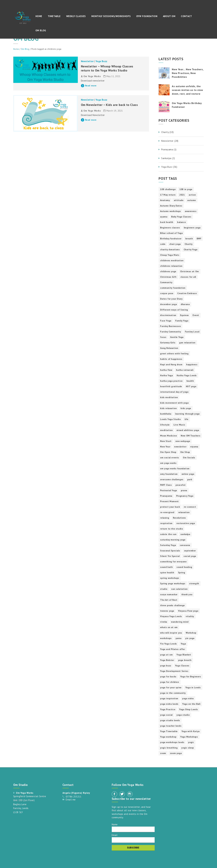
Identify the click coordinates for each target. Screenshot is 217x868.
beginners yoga (192, 228)
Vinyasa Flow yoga (188, 611)
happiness (192, 364)
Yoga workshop (168, 737)
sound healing (184, 567)
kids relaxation (168, 408)
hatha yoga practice (171, 381)
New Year (165, 447)
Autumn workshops (171, 211)
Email (115, 835)
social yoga (190, 556)
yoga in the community (173, 693)
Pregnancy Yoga (185, 496)
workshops (166, 638)
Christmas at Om (190, 271)
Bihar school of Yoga (171, 233)
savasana (185, 545)
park (190, 479)
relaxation (184, 512)
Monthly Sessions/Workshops (111, 16)
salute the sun (168, 534)
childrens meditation (172, 260)
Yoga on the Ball (191, 704)
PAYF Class (166, 485)
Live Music (179, 425)
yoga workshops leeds (172, 742)
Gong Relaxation (169, 348)
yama (178, 638)
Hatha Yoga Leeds (187, 375)
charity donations (170, 249)
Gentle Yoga (177, 337)
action (192, 195)
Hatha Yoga (166, 375)
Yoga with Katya (191, 731)
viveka (164, 622)
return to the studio (171, 529)
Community (166, 282)
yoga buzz (166, 666)
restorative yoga (186, 523)
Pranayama (166, 496)
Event (196, 315)
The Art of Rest (169, 600)
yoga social (166, 715)
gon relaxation (187, 343)
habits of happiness (171, 359)
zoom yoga (176, 753)
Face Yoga (166, 321)
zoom (163, 753)
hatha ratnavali (185, 370)
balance (181, 222)
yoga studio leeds (170, 720)
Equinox (184, 315)
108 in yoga (186, 189)
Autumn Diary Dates (171, 206)
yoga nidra (188, 698)
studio (164, 589)
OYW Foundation (147, 16)
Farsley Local (192, 332)
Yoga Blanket (184, 655)
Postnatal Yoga (168, 490)
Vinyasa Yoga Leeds (171, 616)
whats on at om (169, 627)
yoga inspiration (169, 698)
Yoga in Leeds (193, 687)
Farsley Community (171, 332)
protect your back (170, 507)
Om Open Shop (168, 452)
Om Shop (185, 452)
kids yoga (186, 408)
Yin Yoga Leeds (168, 644)
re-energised (167, 512)
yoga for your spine (171, 687)
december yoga (168, 304)
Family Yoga (182, 321)
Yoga (183, 644)
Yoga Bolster (167, 660)
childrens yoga (168, 271)
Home (39, 16)
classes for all (188, 277)
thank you (187, 594)
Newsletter (87, 61)
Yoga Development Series (174, 671)
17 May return (168, 195)
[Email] (133, 840)
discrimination (168, 315)
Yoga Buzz (101, 61)
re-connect (190, 507)
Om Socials (189, 458)
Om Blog (41, 30)
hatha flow (166, 370)
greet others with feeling (174, 354)
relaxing (165, 518)
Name (115, 824)
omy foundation (169, 474)
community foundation (173, 288)
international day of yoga (174, 392)
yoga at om (166, 655)
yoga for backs (168, 677)
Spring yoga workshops (173, 583)
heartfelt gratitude (171, 386)
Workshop (191, 633)
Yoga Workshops (189, 737)
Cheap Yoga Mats (170, 255)
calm (163, 244)
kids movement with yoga (174, 403)
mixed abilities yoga (188, 430)
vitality (190, 616)
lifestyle (165, 425)
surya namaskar (169, 594)
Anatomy (165, 200)
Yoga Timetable (169, 731)
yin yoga (190, 638)
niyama (194, 447)
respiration (166, 523)
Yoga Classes (182, 666)
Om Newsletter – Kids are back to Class (109, 105)
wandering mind (180, 622)
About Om (169, 16)
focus (163, 337)
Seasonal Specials (170, 551)
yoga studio (183, 715)
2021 (182, 195)
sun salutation (179, 589)
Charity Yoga (191, 249)
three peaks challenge (172, 605)
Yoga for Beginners (191, 677)
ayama (164, 217)
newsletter (180, 447)
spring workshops (170, 578)
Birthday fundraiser (171, 239)
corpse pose (167, 293)
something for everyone (173, 562)
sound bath (166, 567)
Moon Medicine (168, 436)
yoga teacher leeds (171, 726)
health (190, 381)
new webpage (183, 441)
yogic (191, 742)
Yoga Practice (168, 709)
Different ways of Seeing (174, 310)
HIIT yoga (191, 386)
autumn (192, 200)
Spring (182, 573)
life (187, 419)
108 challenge (168, 189)
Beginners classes (170, 228)
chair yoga (175, 244)
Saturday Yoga (168, 545)
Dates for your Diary (171, 299)
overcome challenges (172, 479)
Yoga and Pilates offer (173, 649)
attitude (179, 200)
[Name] (133, 829)
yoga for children (170, 682)
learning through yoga (187, 414)
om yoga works (168, 463)
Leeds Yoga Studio (170, 419)
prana (184, 490)
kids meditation (169, 397)
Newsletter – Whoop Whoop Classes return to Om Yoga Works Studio (107, 68)
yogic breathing (169, 748)
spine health (167, 573)
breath (189, 239)
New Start (166, 441)
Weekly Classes (76, 16)
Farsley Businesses (171, 326)
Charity (189, 244)
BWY (199, 239)
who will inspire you (171, 633)
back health (167, 222)
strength (194, 583)
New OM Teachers (191, 436)
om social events (170, 458)
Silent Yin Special (170, 556)
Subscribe (133, 848)
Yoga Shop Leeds (188, 709)
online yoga (188, 474)
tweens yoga (167, 611)
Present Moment (169, 501)
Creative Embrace (187, 293)
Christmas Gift (168, 277)
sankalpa (185, 534)
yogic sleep (188, 748)
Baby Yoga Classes (181, 217)
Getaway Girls (168, 343)
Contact (186, 16)
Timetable (54, 16)
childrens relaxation (171, 266)
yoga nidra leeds (169, 704)
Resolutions (179, 518)
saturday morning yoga (173, 540)
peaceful (180, 485)
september (190, 551)
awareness (191, 211)
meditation (166, 430)
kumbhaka (166, 414)
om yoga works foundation (175, 468)
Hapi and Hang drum (171, 364)
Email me (71, 800)
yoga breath (185, 660)
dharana (185, 304)
